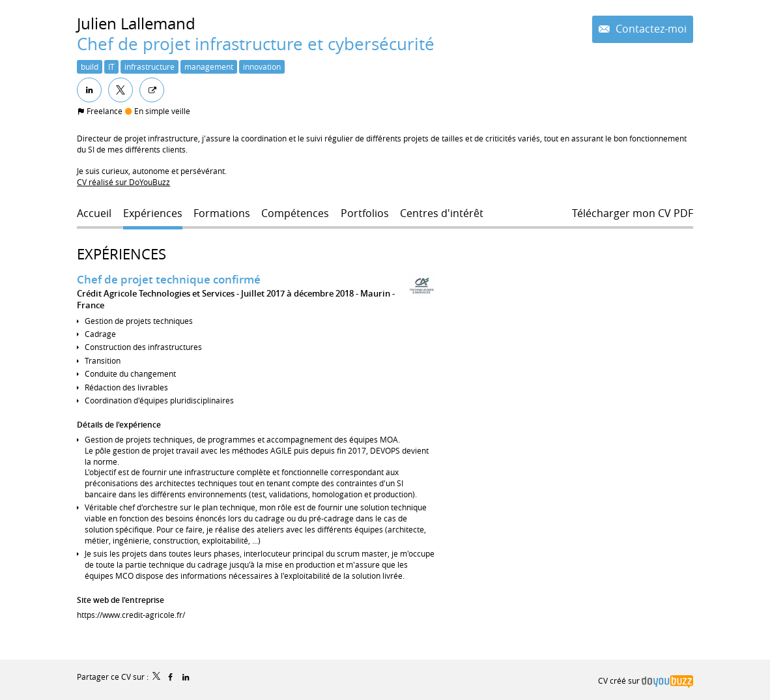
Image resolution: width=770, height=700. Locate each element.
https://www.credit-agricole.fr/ (131, 615)
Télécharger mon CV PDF (633, 213)
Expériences (121, 254)
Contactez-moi (650, 29)
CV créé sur (646, 680)
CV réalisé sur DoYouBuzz (123, 182)
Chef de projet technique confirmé (169, 279)
